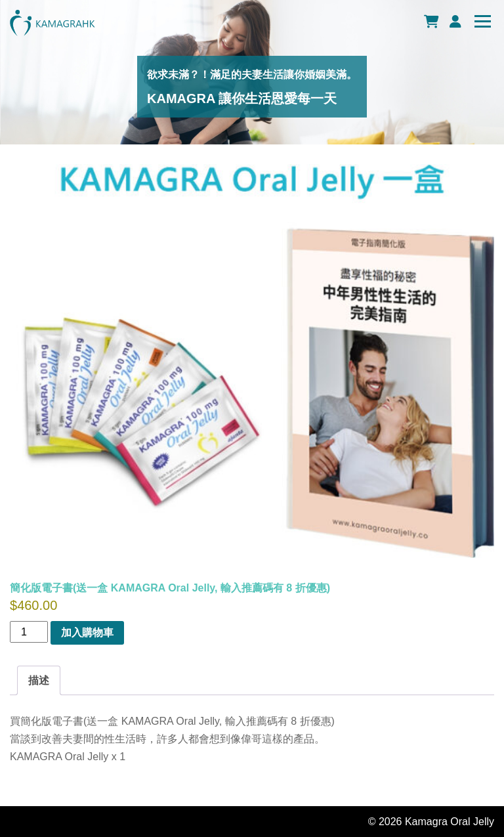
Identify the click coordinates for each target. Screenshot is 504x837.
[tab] (39, 680)
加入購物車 (87, 633)
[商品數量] (29, 632)
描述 (39, 680)
